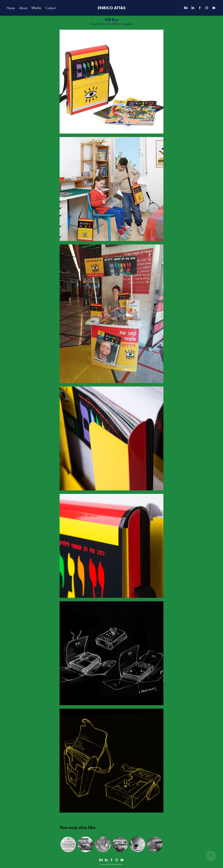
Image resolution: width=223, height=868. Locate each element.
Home (11, 8)
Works (36, 8)
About (23, 8)
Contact (51, 8)
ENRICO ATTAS (112, 8)
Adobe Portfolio (117, 864)
